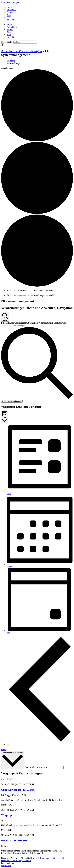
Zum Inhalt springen (10, 2)
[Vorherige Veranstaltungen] (40, 742)
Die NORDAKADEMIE (14, 841)
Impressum (45, 858)
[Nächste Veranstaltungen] (8, 745)
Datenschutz (57, 858)
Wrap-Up (6, 815)
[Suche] (3, 45)
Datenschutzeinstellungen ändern (16, 861)
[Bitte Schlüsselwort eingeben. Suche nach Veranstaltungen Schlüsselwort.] (13, 326)
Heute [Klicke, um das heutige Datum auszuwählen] (4, 749)
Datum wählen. (32, 767)
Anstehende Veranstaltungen (22, 51)
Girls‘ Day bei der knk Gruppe (18, 790)
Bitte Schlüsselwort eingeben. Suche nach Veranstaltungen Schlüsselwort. (34, 323)
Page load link (8, 863)
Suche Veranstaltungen (12, 401)
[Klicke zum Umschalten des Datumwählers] (13, 760)
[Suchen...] (25, 42)
